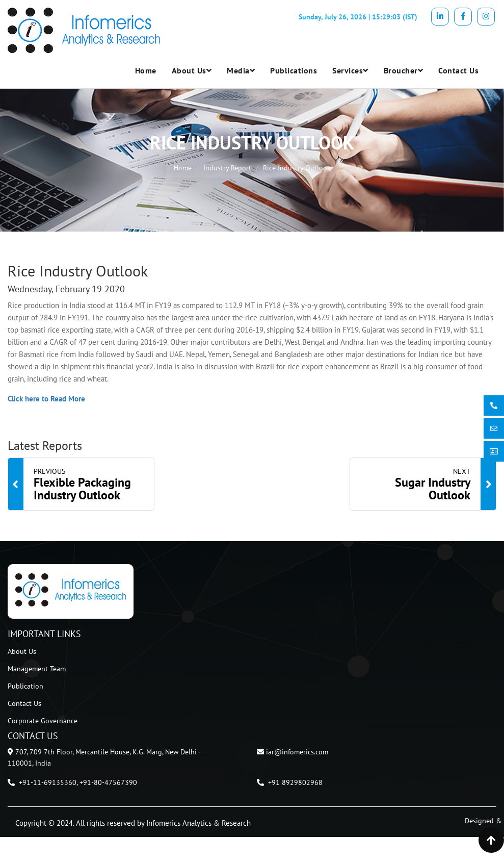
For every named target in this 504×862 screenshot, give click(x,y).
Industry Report (227, 168)
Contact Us (458, 70)
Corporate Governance (43, 721)
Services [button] (350, 70)
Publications (294, 70)
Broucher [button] (404, 70)
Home (146, 70)
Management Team (37, 669)
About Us (22, 651)
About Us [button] (192, 70)
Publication (25, 686)
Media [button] (241, 70)
